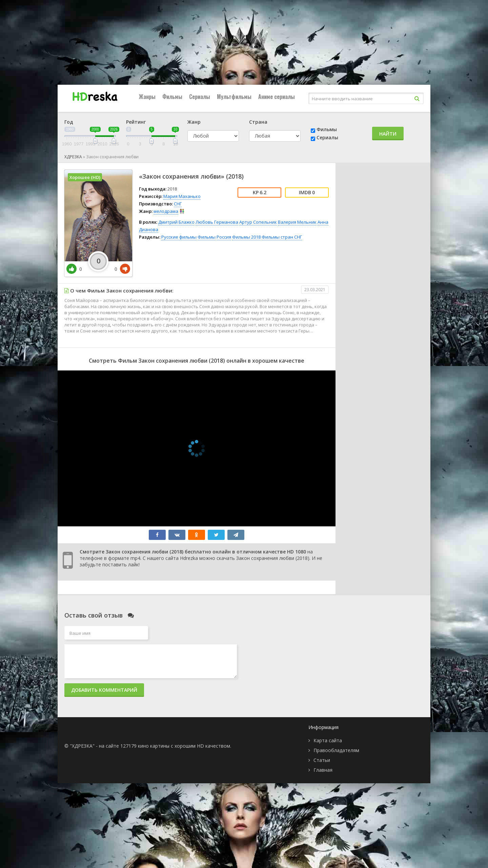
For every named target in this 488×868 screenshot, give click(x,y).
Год (69, 122)
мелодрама (166, 211)
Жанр (194, 122)
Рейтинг (136, 122)
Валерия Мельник (297, 222)
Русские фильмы (179, 237)
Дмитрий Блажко (176, 222)
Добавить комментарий (104, 690)
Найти (388, 134)
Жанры (147, 97)
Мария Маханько (182, 196)
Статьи (322, 760)
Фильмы (172, 97)
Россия (224, 237)
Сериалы (200, 97)
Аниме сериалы (277, 97)
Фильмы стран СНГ (282, 237)
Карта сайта (328, 740)
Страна (258, 122)
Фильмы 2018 (246, 237)
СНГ (178, 204)
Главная (323, 770)
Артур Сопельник (258, 222)
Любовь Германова (217, 222)
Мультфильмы (234, 97)
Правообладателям (336, 750)
